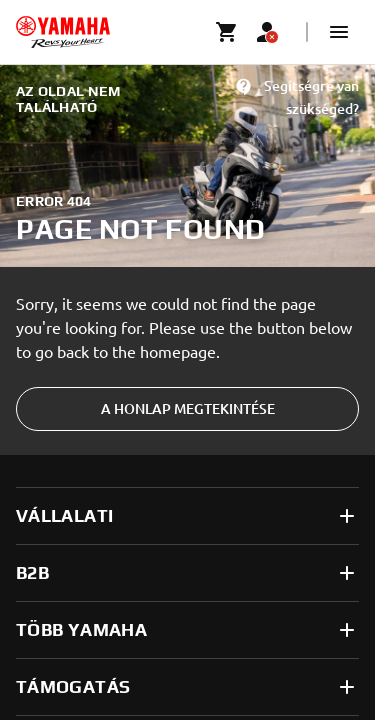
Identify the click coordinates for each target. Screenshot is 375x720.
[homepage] (63, 32)
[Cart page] (227, 32)
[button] (339, 32)
